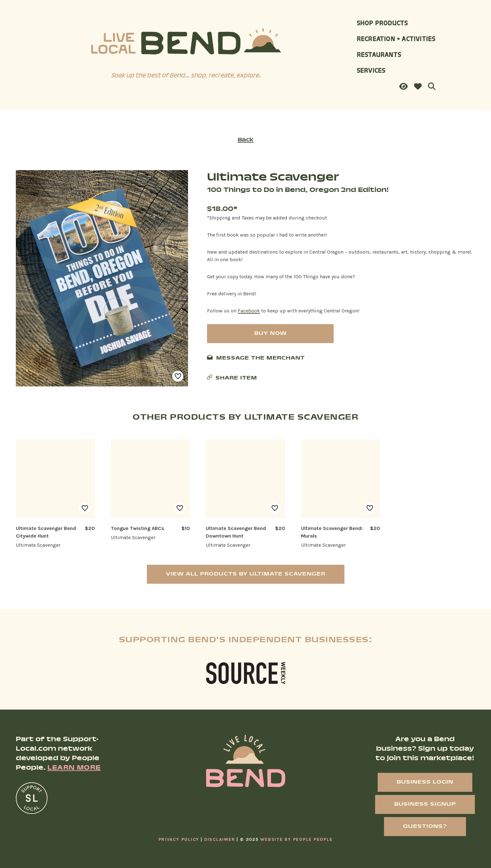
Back (246, 140)
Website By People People (296, 839)
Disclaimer (220, 839)
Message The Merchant (261, 358)
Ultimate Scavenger (273, 178)
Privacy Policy (179, 839)
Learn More (74, 768)
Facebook (249, 311)
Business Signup (425, 804)
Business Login (425, 782)
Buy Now (271, 333)
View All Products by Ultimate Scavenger (246, 574)
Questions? (425, 826)
